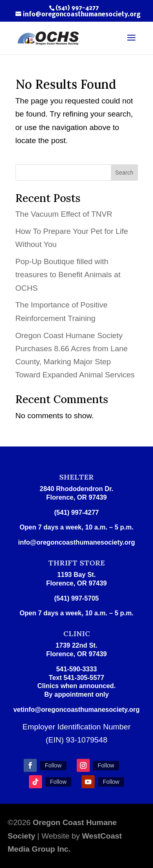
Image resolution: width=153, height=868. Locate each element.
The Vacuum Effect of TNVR (64, 214)
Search (124, 173)
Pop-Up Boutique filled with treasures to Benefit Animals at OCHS (68, 275)
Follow (53, 765)
